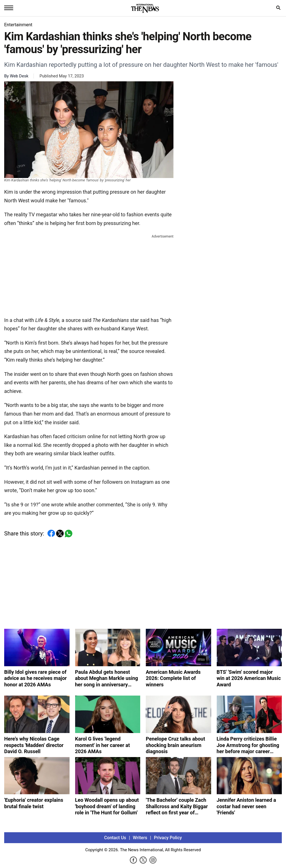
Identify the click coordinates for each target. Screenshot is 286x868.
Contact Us (115, 838)
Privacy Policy (168, 838)
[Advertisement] (89, 274)
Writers (140, 838)
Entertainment (18, 25)
